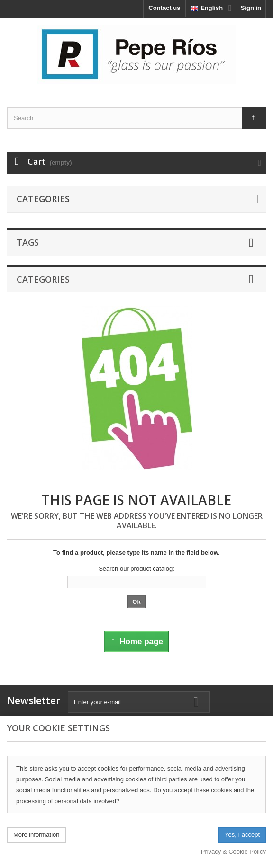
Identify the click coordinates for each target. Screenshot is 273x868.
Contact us (164, 8)
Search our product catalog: (136, 569)
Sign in (251, 8)
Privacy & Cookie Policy (233, 852)
